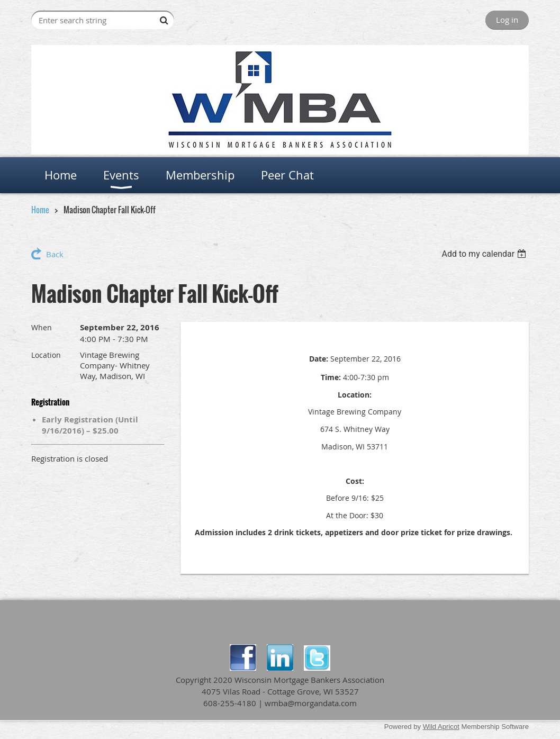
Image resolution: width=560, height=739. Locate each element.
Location (46, 355)
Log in (507, 20)
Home (40, 210)
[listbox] (485, 254)
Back (55, 254)
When (42, 327)
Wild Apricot (441, 727)
